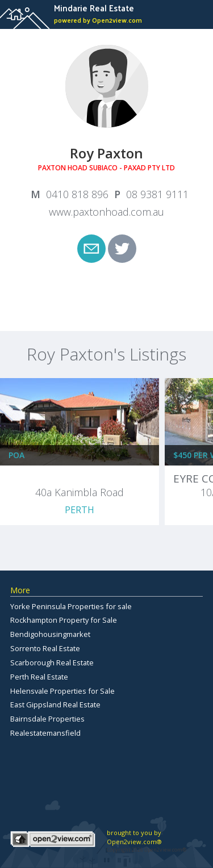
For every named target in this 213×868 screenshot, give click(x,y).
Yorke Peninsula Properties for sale (71, 606)
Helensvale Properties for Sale (62, 691)
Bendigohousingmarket (50, 634)
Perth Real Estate (39, 677)
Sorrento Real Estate (45, 648)
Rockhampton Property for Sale (64, 620)
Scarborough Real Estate (52, 662)
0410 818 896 (77, 194)
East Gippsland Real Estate (55, 705)
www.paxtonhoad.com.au (106, 212)
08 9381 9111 (157, 194)
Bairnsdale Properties (47, 719)
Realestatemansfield (45, 733)
